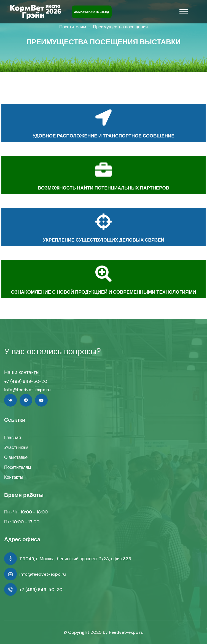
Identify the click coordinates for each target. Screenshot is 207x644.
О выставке (16, 457)
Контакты (14, 477)
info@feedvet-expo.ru (27, 390)
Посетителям (73, 27)
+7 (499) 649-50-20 (26, 381)
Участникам (16, 447)
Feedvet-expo (124, 632)
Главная (13, 438)
